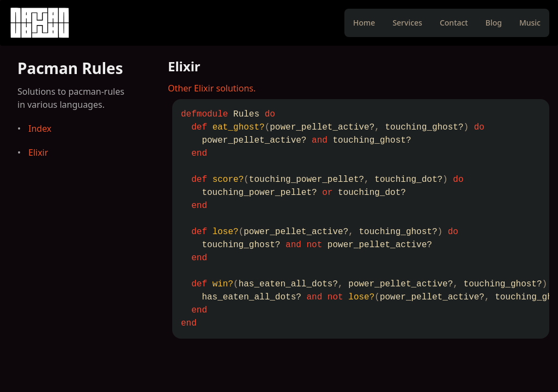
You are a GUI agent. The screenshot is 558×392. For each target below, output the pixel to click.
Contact (454, 23)
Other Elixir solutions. (212, 88)
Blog (494, 23)
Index (40, 128)
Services (407, 23)
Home (364, 23)
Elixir (38, 152)
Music (530, 23)
